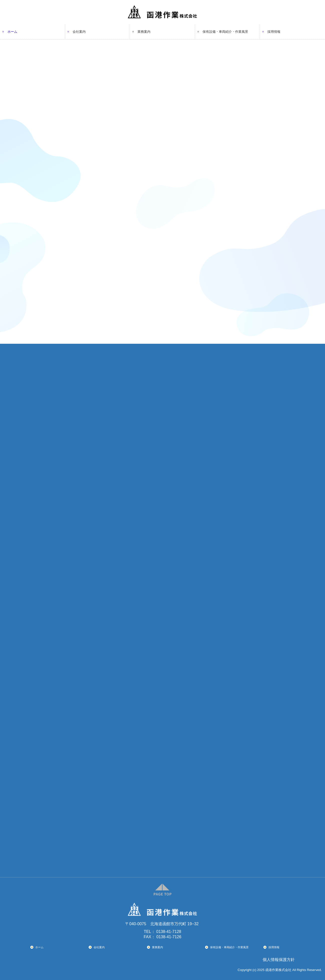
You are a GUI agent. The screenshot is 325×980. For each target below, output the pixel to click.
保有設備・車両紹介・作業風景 (225, 32)
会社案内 (79, 32)
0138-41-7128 (169, 932)
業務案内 (144, 32)
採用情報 (274, 32)
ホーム (12, 32)
